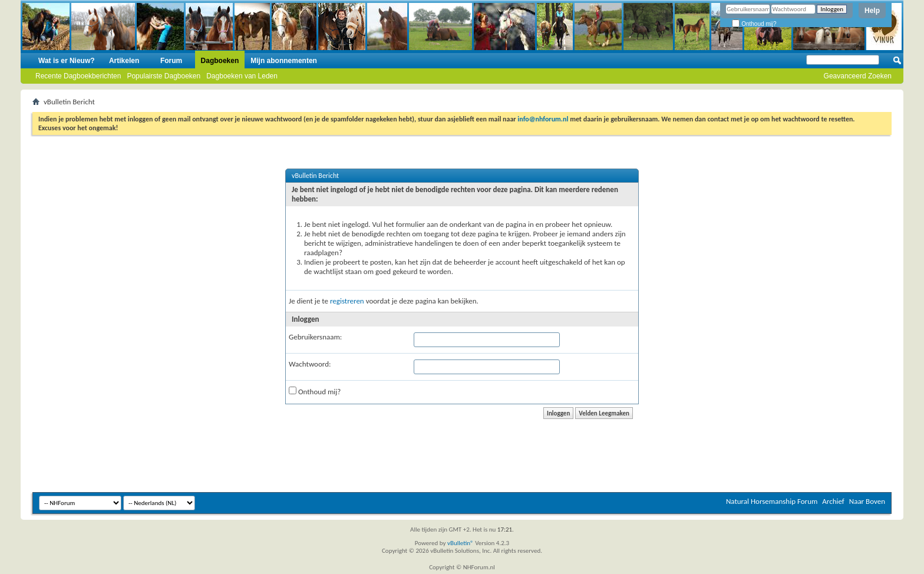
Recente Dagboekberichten (78, 76)
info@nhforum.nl (543, 119)
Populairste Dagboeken (164, 76)
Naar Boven (867, 501)
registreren (347, 301)
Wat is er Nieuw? (67, 61)
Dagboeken (220, 61)
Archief (833, 501)
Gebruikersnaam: (315, 337)
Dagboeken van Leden (242, 76)
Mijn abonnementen (284, 61)
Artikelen (124, 61)
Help (872, 11)
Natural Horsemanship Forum (772, 501)
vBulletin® (461, 543)
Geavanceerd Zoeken (858, 76)
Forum (171, 61)
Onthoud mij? (754, 24)
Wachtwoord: (310, 364)
